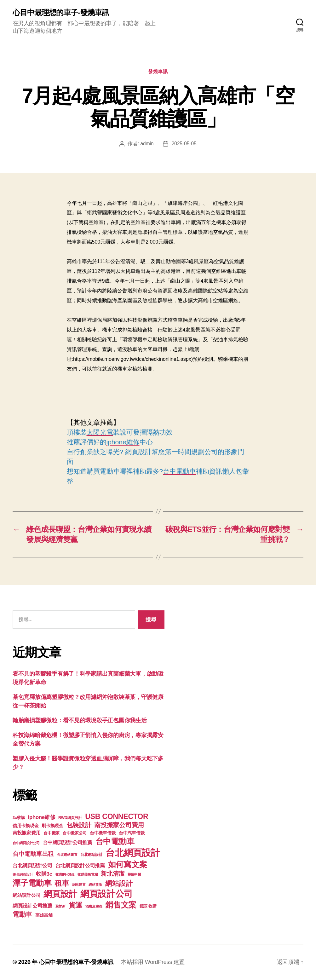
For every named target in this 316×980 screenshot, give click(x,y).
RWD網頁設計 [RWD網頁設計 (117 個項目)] (70, 818)
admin (147, 144)
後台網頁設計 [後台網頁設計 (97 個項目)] (23, 874)
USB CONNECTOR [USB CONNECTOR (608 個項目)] (118, 816)
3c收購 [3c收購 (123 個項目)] (19, 818)
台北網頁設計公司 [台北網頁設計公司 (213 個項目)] (32, 865)
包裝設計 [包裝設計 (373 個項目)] (79, 825)
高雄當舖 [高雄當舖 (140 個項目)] (44, 915)
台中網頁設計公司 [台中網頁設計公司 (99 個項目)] (26, 843)
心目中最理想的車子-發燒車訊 (61, 13)
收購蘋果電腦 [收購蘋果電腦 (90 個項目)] (88, 874)
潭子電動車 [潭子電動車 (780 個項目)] (32, 883)
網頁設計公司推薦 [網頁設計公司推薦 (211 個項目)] (32, 906)
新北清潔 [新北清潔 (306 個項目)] (113, 874)
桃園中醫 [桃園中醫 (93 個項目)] (134, 874)
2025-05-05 (184, 144)
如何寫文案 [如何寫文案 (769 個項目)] (128, 865)
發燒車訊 (158, 71)
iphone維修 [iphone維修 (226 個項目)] (42, 817)
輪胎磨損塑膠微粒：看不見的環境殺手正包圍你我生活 (80, 720)
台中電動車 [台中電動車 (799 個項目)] (115, 841)
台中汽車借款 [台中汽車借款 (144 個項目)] (132, 833)
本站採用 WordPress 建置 (153, 962)
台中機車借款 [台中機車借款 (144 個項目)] (103, 833)
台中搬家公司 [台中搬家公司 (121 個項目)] (75, 833)
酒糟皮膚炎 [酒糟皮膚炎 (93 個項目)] (94, 906)
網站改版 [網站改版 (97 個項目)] (95, 885)
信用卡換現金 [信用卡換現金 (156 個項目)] (26, 826)
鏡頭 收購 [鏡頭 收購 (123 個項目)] (148, 906)
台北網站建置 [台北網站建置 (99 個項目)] (67, 855)
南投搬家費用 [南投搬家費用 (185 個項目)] (26, 833)
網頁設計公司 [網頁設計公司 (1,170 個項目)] (106, 894)
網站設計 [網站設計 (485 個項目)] (119, 883)
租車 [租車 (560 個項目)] (62, 883)
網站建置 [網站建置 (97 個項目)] (79, 885)
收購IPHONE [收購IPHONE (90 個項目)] (65, 874)
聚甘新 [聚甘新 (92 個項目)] (60, 906)
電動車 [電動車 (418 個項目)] (22, 914)
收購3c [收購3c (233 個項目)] (44, 874)
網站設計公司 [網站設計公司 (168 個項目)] (26, 895)
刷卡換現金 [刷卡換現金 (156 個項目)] (52, 826)
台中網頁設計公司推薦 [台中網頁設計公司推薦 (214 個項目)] (68, 842)
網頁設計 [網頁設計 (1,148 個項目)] (60, 894)
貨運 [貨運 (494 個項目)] (75, 905)
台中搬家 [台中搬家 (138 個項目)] (52, 833)
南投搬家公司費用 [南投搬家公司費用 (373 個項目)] (119, 825)
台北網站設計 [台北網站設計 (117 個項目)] (91, 855)
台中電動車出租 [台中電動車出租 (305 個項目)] (33, 854)
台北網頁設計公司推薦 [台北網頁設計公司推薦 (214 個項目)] (80, 865)
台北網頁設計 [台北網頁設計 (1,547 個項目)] (133, 853)
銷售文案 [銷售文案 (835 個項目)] (121, 905)
